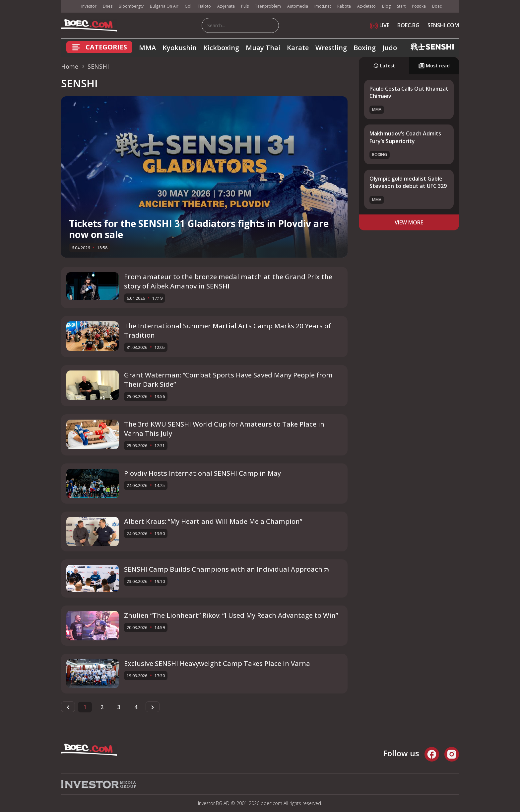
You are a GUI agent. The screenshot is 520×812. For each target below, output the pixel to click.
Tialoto (204, 6)
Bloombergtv (131, 6)
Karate (298, 48)
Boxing (365, 48)
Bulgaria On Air (164, 6)
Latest (384, 66)
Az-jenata (226, 6)
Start (401, 6)
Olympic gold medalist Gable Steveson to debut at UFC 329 (408, 182)
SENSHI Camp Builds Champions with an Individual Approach (226, 569)
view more (409, 222)
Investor (89, 6)
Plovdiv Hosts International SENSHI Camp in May (202, 473)
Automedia (298, 6)
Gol (188, 6)
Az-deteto (366, 6)
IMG (69, 6)
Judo (390, 48)
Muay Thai (263, 48)
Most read (434, 66)
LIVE (380, 25)
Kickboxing (221, 48)
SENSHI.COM (443, 25)
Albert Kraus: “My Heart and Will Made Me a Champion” (213, 521)
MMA (147, 48)
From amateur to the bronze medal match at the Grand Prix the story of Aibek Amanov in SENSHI (228, 281)
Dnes (108, 6)
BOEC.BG (408, 25)
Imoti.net (323, 6)
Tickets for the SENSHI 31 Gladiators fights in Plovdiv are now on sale (199, 229)
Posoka (419, 6)
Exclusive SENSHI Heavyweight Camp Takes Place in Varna (217, 663)
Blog (386, 6)
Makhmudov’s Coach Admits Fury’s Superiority (405, 137)
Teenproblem (268, 6)
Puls (245, 6)
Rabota (344, 6)
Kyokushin (180, 48)
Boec (437, 6)
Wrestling (331, 48)
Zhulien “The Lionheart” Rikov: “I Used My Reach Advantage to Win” (231, 615)
